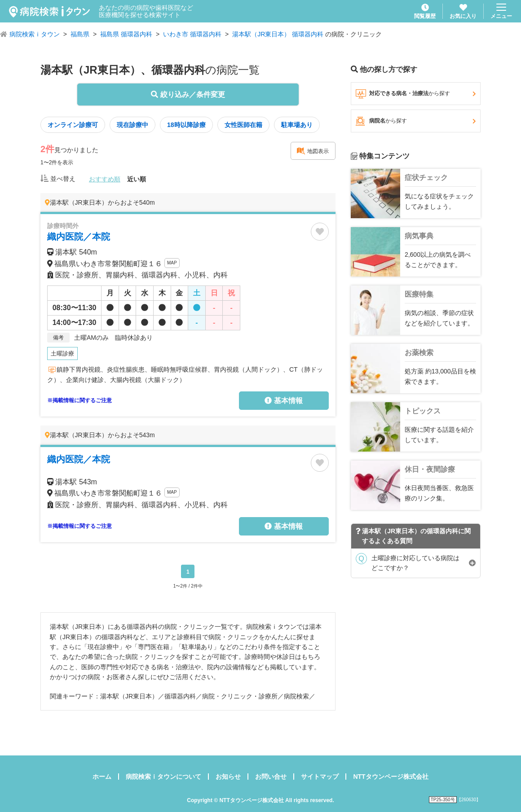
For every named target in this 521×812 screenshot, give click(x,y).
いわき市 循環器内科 (192, 34)
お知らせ (228, 777)
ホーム (102, 777)
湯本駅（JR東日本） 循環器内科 (278, 34)
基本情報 (283, 401)
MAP (172, 263)
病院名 (416, 121)
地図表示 (313, 151)
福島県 (80, 34)
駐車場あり (297, 125)
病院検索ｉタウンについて (163, 777)
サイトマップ (320, 777)
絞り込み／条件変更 (188, 94)
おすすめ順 (105, 179)
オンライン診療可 (73, 125)
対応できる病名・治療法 (416, 94)
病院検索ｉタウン (35, 34)
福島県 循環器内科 (126, 34)
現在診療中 (132, 125)
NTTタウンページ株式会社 (391, 777)
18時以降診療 (186, 125)
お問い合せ (271, 777)
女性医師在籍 (243, 125)
